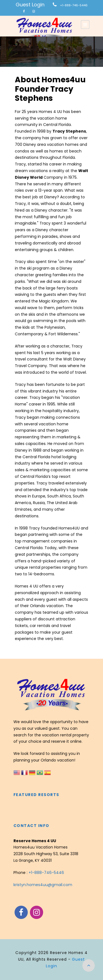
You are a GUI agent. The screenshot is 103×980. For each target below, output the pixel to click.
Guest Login (30, 5)
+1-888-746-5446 (74, 5)
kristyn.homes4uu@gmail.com (43, 885)
